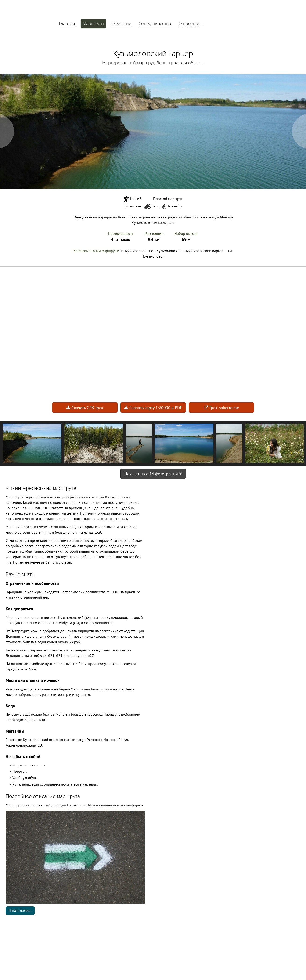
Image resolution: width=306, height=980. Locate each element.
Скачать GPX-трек (85, 408)
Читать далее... (20, 910)
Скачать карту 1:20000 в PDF (153, 408)
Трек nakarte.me (221, 408)
